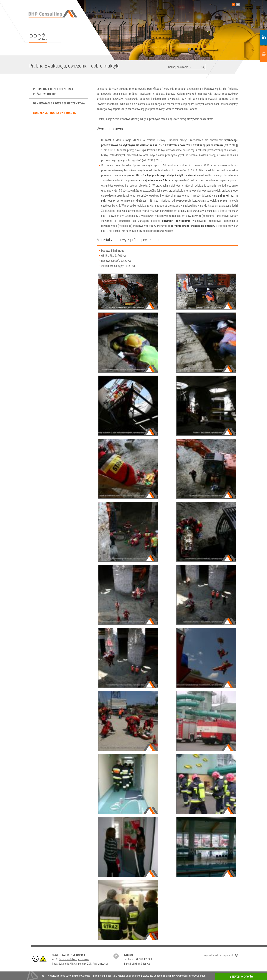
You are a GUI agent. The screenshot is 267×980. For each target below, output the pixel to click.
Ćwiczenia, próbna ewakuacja (55, 113)
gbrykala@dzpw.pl (141, 964)
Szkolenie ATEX (67, 964)
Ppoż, (55, 964)
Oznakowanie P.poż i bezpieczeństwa (59, 103)
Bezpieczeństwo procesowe (74, 959)
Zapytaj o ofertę (241, 976)
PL (233, 5)
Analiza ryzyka (100, 964)
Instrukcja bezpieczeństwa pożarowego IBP (53, 92)
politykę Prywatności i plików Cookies (185, 976)
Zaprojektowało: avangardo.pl (218, 955)
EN (237, 5)
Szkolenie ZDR (84, 964)
